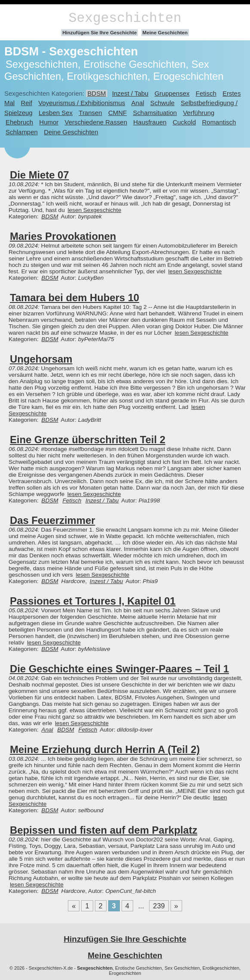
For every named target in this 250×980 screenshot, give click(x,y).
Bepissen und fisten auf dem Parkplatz (104, 830)
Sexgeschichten (125, 18)
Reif (26, 103)
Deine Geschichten (71, 132)
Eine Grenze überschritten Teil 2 (88, 440)
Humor (49, 122)
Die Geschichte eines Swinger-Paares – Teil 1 (119, 669)
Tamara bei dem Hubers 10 (75, 298)
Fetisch (206, 93)
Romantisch (219, 122)
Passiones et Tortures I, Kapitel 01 (93, 601)
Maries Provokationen (63, 236)
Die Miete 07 (40, 175)
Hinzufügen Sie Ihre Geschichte (99, 33)
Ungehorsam (41, 359)
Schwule (163, 103)
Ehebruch (19, 122)
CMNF (117, 113)
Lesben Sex (56, 113)
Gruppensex (172, 93)
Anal (138, 103)
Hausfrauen (150, 122)
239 (159, 906)
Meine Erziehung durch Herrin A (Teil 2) (105, 749)
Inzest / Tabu (130, 93)
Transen (90, 113)
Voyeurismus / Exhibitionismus (82, 103)
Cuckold (184, 122)
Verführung (199, 113)
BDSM (96, 93)
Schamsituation (155, 113)
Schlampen (22, 132)
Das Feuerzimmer (52, 520)
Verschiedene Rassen (96, 122)
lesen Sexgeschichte (95, 210)
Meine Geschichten (165, 33)
